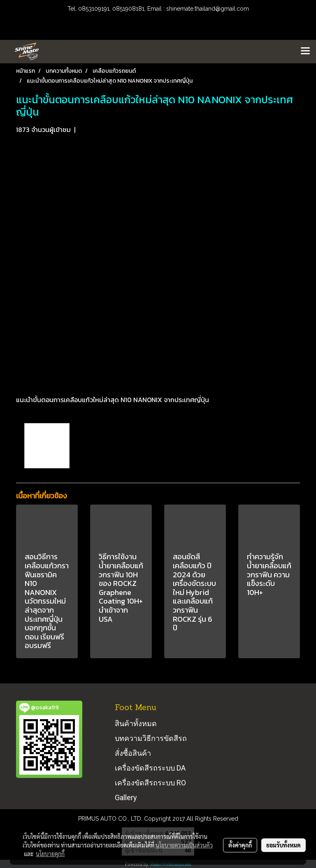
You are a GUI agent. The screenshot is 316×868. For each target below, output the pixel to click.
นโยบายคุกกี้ (50, 854)
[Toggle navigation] (305, 51)
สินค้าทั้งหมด (136, 723)
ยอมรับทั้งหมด (283, 845)
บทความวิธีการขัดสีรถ (151, 738)
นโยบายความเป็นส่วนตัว (184, 845)
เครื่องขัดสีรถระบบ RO (150, 783)
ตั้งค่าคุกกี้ (240, 845)
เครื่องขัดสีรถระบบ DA (150, 768)
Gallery (126, 797)
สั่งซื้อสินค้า (133, 753)
